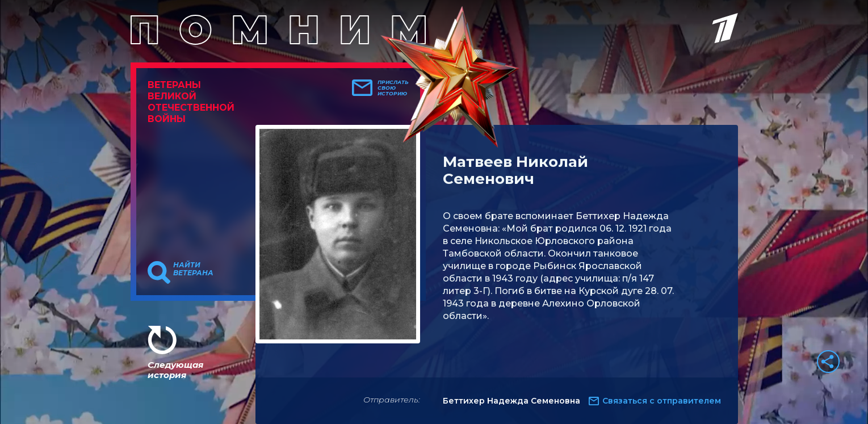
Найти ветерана (193, 269)
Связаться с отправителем (662, 401)
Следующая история (175, 370)
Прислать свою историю (393, 88)
